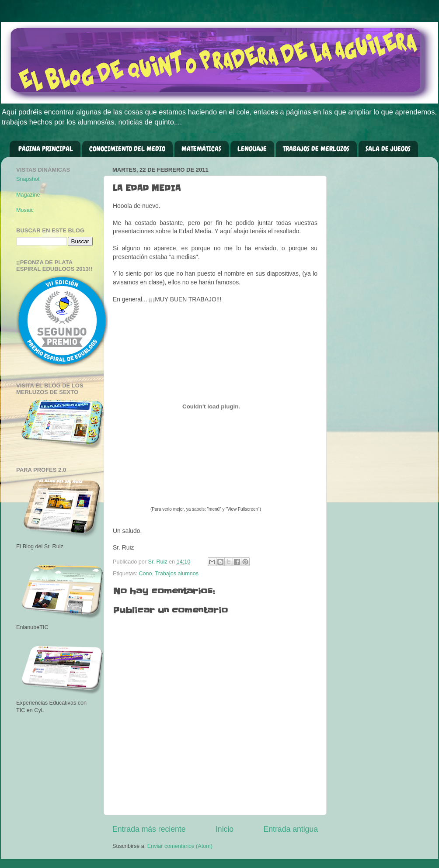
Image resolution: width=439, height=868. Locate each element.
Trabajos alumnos (177, 574)
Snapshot (28, 179)
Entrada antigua (291, 829)
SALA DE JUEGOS (388, 149)
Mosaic (25, 210)
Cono (146, 574)
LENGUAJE (252, 149)
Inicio (225, 829)
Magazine (28, 195)
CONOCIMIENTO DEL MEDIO (127, 149)
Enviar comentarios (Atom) (180, 846)
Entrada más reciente (149, 829)
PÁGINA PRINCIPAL (46, 149)
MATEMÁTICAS (201, 149)
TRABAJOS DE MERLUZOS (316, 149)
